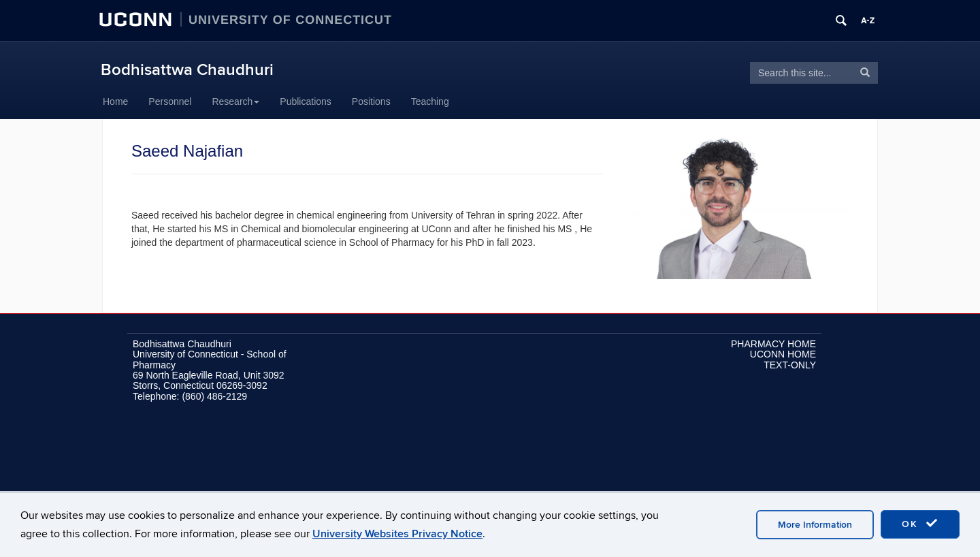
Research (235, 101)
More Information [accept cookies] (815, 525)
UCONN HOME (783, 354)
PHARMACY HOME (773, 344)
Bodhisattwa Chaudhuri (187, 70)
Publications (306, 101)
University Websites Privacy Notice (397, 534)
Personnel (170, 101)
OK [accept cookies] (920, 524)
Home (115, 101)
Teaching (430, 101)
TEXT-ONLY (790, 365)
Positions (371, 101)
